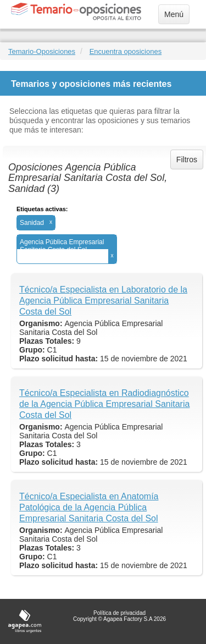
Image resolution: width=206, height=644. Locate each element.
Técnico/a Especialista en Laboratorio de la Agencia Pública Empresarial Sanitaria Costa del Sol (103, 301)
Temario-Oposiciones (42, 51)
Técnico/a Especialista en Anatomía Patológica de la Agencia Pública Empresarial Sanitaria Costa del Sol (89, 507)
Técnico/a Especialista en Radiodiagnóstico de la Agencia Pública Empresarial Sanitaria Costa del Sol (104, 404)
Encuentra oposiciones (126, 51)
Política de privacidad (119, 613)
